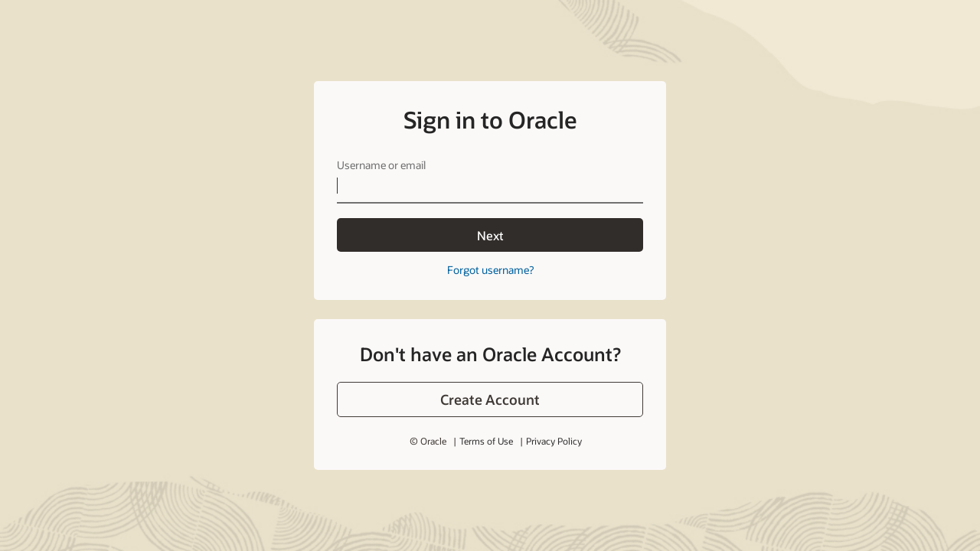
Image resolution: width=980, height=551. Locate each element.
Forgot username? (490, 270)
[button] (490, 399)
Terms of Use (486, 441)
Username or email (381, 165)
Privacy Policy (554, 441)
